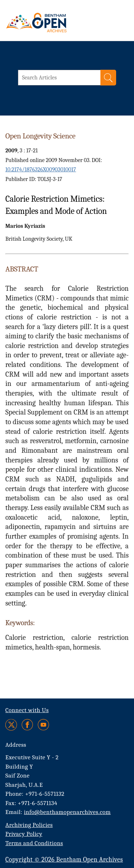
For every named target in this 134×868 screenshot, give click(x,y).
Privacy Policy (24, 834)
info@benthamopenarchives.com (67, 812)
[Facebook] (27, 725)
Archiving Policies (29, 825)
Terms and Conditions (34, 843)
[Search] (108, 78)
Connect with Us (27, 710)
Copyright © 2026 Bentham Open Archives (64, 860)
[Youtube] (43, 725)
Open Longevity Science (40, 136)
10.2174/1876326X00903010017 (41, 170)
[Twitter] (12, 725)
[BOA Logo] (55, 23)
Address (16, 745)
